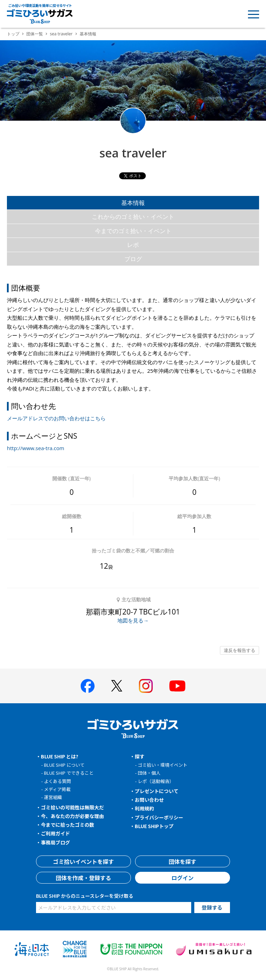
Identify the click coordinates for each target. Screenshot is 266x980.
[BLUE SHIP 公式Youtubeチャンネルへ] (177, 686)
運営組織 (53, 797)
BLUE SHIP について (64, 765)
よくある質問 (57, 781)
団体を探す (183, 861)
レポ (133, 245)
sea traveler (61, 34)
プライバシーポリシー (159, 817)
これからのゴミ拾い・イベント (133, 217)
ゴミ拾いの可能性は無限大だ (72, 807)
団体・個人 (149, 773)
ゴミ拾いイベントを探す (83, 861)
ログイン (183, 878)
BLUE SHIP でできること (69, 773)
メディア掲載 (57, 789)
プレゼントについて (157, 791)
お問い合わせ (149, 800)
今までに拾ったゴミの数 (68, 825)
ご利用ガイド (55, 833)
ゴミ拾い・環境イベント (163, 765)
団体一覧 (35, 34)
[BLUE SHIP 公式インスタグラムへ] (146, 686)
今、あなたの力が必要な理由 (72, 816)
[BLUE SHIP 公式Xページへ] (117, 686)
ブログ (133, 259)
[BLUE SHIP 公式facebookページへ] (88, 686)
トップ (13, 34)
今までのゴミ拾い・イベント (133, 231)
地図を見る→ (133, 620)
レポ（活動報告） (156, 781)
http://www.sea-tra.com (36, 448)
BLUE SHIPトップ (154, 826)
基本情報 (133, 203)
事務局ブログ (55, 842)
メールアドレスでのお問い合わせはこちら (56, 418)
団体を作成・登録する (83, 878)
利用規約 (144, 808)
